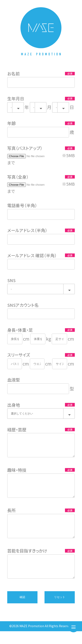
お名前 (14, 74)
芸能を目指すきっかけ (27, 560)
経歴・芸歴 (17, 430)
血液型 (14, 380)
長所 (12, 517)
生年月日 (16, 98)
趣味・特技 (17, 473)
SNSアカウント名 (23, 305)
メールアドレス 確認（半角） (32, 255)
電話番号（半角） (22, 205)
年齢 (12, 123)
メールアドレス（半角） (27, 230)
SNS (11, 280)
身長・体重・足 (20, 330)
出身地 (14, 405)
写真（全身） (18, 177)
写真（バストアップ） (25, 148)
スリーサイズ (19, 355)
